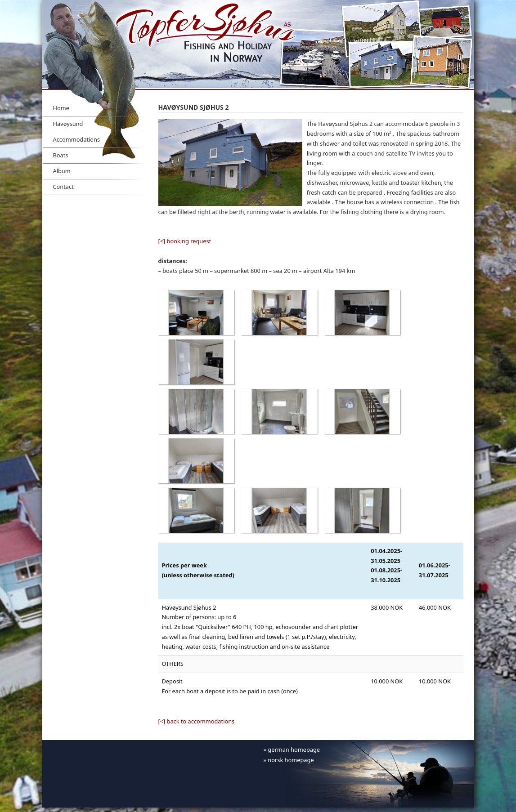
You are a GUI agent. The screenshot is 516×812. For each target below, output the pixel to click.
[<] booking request (185, 241)
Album (62, 171)
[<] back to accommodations (197, 721)
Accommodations (77, 139)
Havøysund (68, 124)
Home (61, 108)
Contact (63, 187)
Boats (61, 155)
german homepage (294, 750)
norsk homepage (291, 760)
